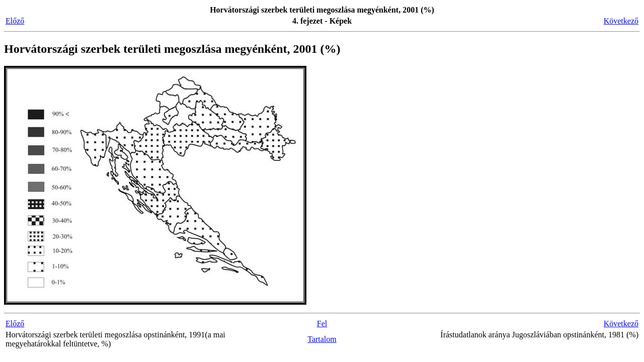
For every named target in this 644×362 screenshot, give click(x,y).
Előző (15, 21)
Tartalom (322, 339)
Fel (322, 324)
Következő (621, 21)
